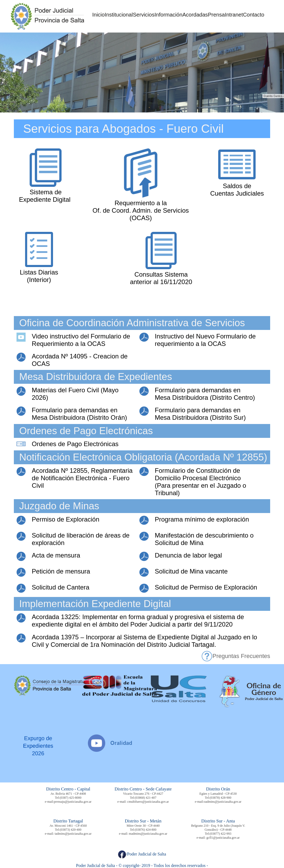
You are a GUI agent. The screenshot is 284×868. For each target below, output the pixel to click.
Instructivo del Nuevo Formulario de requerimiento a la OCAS (205, 340)
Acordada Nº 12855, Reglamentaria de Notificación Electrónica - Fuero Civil (82, 478)
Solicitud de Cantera (60, 587)
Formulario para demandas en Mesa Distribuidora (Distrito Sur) (200, 414)
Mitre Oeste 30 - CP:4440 (143, 826)
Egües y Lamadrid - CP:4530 (218, 794)
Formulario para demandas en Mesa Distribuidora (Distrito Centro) (205, 394)
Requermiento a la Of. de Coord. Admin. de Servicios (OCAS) (141, 210)
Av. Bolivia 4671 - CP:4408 (68, 794)
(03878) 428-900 (220, 798)
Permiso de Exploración (65, 519)
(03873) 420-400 (71, 830)
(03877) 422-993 (220, 834)
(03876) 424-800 (146, 830)
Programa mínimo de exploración (202, 519)
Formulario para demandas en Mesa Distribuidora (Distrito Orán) (79, 414)
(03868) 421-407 (146, 798)
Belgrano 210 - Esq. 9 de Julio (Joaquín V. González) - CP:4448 (218, 828)
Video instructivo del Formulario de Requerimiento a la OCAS (81, 340)
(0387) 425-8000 (71, 798)
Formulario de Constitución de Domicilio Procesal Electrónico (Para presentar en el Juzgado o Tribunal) (200, 482)
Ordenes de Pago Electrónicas (75, 444)
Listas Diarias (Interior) (39, 276)
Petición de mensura (61, 571)
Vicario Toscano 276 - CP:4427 (143, 794)
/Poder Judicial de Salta (142, 854)
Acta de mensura (56, 555)
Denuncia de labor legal (188, 555)
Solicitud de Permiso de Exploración (206, 587)
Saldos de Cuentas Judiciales (237, 190)
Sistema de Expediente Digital (45, 196)
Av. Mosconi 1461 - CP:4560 (68, 826)
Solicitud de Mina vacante (191, 571)
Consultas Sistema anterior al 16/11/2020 (161, 278)
